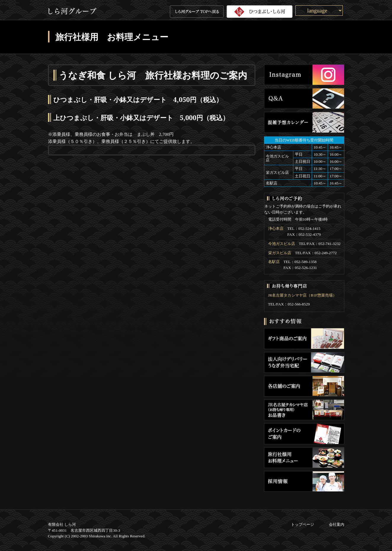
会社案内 (337, 524)
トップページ (303, 524)
